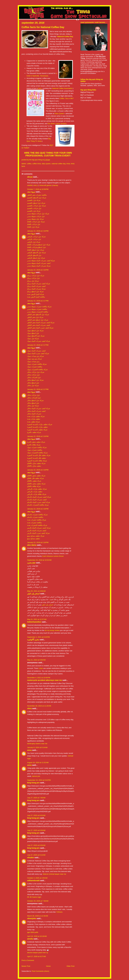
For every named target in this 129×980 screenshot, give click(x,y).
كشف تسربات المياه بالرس (37, 531)
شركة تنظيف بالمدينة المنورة (37, 430)
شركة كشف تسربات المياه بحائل (39, 408)
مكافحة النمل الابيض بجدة (36, 297)
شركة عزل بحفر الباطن (35, 317)
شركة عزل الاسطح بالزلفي (37, 253)
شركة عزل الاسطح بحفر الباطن (38, 314)
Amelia (30, 939)
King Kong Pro (33, 783)
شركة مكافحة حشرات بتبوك (37, 364)
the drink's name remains (57, 124)
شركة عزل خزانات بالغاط (36, 222)
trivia (68, 164)
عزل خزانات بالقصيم (34, 208)
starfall (30, 185)
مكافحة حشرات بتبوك (35, 367)
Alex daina (32, 545)
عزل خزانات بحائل (34, 375)
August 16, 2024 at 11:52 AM (38, 763)
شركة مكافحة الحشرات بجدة (37, 525)
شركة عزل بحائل (33, 385)
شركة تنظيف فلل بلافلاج (36, 478)
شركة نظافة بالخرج (34, 445)
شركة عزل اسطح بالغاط (36, 250)
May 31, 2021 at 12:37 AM (37, 619)
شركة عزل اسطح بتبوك (35, 331)
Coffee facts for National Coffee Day (43, 27)
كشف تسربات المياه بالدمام (37, 500)
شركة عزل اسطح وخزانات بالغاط (39, 245)
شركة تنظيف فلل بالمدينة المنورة (39, 455)
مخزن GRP (31, 563)
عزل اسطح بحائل (33, 383)
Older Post (70, 966)
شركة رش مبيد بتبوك (35, 359)
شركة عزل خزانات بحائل (36, 372)
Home (48, 966)
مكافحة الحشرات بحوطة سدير (38, 312)
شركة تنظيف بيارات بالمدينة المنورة (40, 424)
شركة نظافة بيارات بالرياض (37, 494)
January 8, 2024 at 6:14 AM (37, 747)
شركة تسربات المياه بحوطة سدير (39, 266)
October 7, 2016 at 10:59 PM (38, 189)
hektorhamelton (34, 622)
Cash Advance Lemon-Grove (53, 556)
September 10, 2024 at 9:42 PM (39, 780)
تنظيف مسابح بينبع (34, 539)
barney (55, 185)
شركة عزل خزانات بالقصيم (37, 206)
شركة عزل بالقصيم (34, 200)
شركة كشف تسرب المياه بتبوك (38, 353)
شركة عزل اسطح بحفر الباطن (38, 320)
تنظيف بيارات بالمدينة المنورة (37, 427)
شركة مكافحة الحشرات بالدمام (38, 505)
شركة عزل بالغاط (33, 227)
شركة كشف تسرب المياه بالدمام (39, 502)
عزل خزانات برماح (34, 278)
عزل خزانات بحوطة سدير (36, 216)
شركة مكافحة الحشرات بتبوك (37, 369)
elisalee (31, 858)
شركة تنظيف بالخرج (34, 432)
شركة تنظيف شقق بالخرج (36, 442)
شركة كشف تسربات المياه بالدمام (39, 497)
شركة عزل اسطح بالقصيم (36, 203)
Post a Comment (28, 960)
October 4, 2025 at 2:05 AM (37, 878)
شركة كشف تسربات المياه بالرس (39, 528)
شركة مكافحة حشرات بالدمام (37, 515)
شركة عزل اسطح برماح (35, 291)
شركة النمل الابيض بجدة (36, 294)
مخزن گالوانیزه (33, 640)
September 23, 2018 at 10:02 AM (39, 560)
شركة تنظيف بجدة (34, 422)
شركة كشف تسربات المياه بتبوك (39, 341)
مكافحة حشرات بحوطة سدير (37, 309)
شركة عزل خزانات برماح (36, 276)
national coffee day (59, 164)
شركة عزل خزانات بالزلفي (36, 237)
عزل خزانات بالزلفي (34, 239)
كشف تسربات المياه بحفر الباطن (39, 325)
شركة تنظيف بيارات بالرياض (37, 489)
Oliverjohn (32, 918)
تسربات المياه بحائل (34, 414)
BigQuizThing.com (87, 92)
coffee (29, 164)
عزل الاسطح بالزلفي (34, 255)
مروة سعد (31, 192)
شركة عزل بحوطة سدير (35, 219)
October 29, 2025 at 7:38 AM (38, 901)
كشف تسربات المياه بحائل (36, 411)
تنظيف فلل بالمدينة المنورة (37, 458)
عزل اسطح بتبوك (33, 333)
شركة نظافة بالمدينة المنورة (37, 461)
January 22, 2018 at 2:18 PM (38, 436)
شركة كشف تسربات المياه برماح (39, 284)
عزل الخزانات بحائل (34, 377)
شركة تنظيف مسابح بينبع (36, 536)
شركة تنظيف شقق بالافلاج (36, 476)
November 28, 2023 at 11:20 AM (39, 706)
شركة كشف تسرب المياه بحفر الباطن (40, 328)
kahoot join (36, 776)
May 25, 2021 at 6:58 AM (36, 591)
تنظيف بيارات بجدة (34, 419)
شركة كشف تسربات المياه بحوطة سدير (41, 261)
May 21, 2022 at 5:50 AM (36, 660)
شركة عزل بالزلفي (34, 242)
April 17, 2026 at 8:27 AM (36, 956)
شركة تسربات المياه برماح (36, 289)
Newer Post (26, 966)
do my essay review (52, 630)
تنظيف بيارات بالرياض (35, 492)
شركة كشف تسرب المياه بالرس (38, 533)
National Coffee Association (62, 88)
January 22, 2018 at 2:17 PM (38, 301)
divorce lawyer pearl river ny (38, 953)
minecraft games (45, 185)
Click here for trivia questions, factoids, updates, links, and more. (93, 85)
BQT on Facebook (87, 95)
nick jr (36, 185)
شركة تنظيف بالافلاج (34, 481)
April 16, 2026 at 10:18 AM (37, 936)
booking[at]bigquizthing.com (91, 71)
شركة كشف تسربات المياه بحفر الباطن (41, 323)
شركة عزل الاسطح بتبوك (36, 336)
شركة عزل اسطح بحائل (35, 380)
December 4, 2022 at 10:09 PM (39, 678)
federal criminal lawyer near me (54, 874)
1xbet (41, 668)
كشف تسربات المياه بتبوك (36, 351)
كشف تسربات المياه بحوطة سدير (39, 263)
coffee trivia (37, 164)
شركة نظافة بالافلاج (34, 486)
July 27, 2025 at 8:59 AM (36, 845)
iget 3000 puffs (33, 932)
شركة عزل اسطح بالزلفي (36, 258)
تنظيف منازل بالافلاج (34, 466)
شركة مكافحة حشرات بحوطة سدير (39, 307)
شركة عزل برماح (33, 281)
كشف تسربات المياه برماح (36, 286)
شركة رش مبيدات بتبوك (36, 356)
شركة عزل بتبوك (33, 338)
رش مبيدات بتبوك (33, 361)
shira (29, 708)
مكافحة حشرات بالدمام (35, 517)
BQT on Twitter (86, 98)
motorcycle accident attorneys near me (45, 680)
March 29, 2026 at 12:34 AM (38, 916)
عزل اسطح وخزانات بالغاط (37, 247)
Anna (29, 750)
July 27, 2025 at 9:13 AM (36, 855)
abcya (30, 177)
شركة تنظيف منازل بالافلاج (36, 463)
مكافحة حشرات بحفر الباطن (37, 195)
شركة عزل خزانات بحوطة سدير (38, 214)
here (40, 88)
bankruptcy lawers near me (37, 744)
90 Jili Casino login (34, 897)
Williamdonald (33, 881)
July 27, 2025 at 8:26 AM (36, 830)
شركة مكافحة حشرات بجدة (37, 520)
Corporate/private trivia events (91, 100)
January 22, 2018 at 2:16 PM (38, 231)
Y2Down (59, 912)
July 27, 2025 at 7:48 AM (36, 798)
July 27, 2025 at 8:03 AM (36, 815)
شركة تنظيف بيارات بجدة (36, 416)
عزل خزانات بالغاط (34, 224)
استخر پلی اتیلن (33, 594)
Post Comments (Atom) (40, 971)
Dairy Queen (59, 113)
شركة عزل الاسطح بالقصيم (37, 198)
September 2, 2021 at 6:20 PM (38, 637)
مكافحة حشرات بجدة (34, 523)
